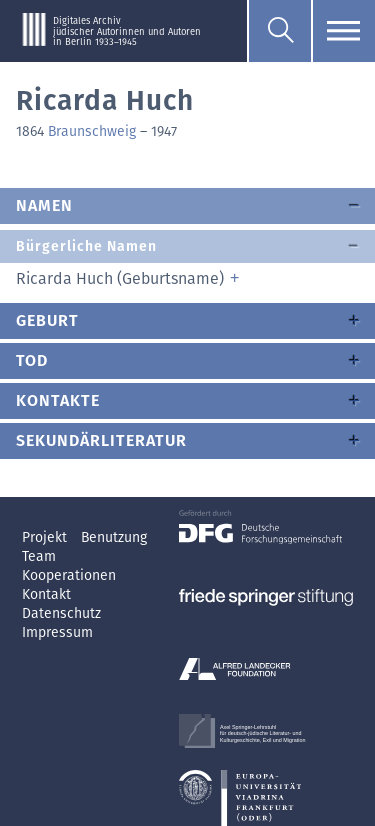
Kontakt (46, 594)
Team (39, 556)
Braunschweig (92, 131)
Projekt (46, 537)
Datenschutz (61, 613)
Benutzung (114, 537)
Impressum (57, 632)
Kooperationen (69, 575)
